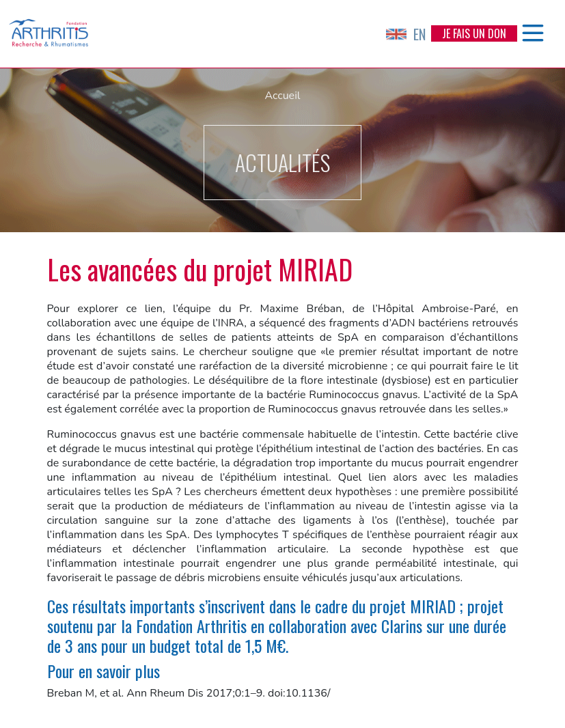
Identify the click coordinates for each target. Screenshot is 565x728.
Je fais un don (474, 33)
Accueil (282, 96)
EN (406, 34)
